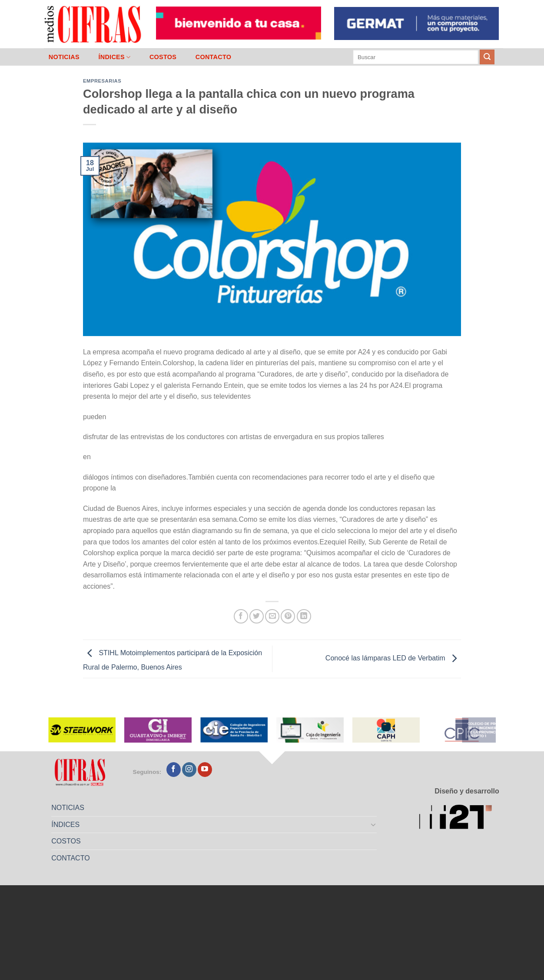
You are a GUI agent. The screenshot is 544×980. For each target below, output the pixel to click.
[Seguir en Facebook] (174, 770)
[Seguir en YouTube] (205, 770)
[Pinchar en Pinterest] (288, 616)
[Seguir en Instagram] (189, 770)
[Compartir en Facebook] (241, 616)
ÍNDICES (114, 57)
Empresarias (102, 81)
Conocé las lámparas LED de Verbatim (393, 658)
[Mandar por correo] (272, 616)
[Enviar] (487, 57)
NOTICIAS (64, 57)
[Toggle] (374, 824)
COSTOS (163, 57)
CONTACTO (214, 57)
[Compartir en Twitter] (257, 616)
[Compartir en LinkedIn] (304, 616)
